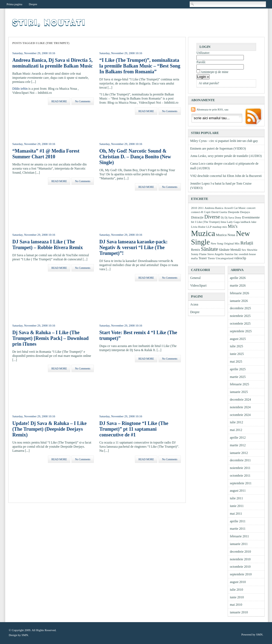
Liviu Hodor (198, 227)
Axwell (228, 208)
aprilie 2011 (238, 521)
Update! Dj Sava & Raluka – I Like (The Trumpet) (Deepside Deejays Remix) (50, 429)
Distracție (197, 218)
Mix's (233, 226)
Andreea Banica (214, 208)
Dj (222, 217)
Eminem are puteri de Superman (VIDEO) (218, 148)
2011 (201, 208)
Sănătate (209, 249)
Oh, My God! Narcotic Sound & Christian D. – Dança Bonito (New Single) (135, 157)
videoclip (240, 258)
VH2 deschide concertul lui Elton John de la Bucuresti (226, 176)
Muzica (203, 233)
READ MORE (59, 101)
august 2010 (238, 582)
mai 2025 (236, 362)
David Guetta (219, 212)
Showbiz (252, 250)
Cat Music (240, 208)
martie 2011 (238, 529)
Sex (244, 250)
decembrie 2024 (240, 400)
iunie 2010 (237, 597)
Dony (238, 217)
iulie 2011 (236, 498)
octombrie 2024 (240, 415)
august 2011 (238, 491)
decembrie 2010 (240, 552)
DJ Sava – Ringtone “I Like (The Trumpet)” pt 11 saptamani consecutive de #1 (134, 429)
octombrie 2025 (240, 324)
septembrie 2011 (241, 483)
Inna (223, 222)
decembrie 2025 (240, 308)
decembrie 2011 (240, 460)
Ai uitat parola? (209, 83)
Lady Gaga (233, 222)
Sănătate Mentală (230, 250)
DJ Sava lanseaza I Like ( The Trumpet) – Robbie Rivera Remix (48, 245)
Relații (247, 243)
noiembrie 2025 (240, 316)
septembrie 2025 (241, 331)
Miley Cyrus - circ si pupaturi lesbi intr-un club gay (224, 141)
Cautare (193, 4)
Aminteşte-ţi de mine (214, 72)
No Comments (83, 101)
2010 (194, 208)
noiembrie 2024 (240, 407)
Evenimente (251, 217)
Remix (196, 250)
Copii (207, 212)
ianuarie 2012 (239, 453)
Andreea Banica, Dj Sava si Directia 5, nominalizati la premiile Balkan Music (53, 63)
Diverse (212, 217)
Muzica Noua (225, 235)
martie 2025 (238, 377)
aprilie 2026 (238, 278)
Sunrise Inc (231, 254)
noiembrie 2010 (240, 559)
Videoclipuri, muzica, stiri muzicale (49, 23)
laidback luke (248, 222)
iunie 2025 (237, 354)
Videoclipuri (198, 285)
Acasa (194, 304)
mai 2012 (236, 430)
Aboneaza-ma (253, 117)
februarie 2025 (239, 384)
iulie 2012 (236, 422)
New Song (217, 243)
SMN (25, 635)
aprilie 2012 (238, 438)
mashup (217, 227)
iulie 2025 (236, 346)
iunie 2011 (237, 506)
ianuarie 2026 (239, 301)
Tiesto (211, 258)
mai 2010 (236, 605)
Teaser (202, 258)
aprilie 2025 (238, 369)
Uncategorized (224, 258)
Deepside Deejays (239, 212)
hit (193, 222)
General (195, 278)
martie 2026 (238, 285)
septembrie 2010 (241, 574)
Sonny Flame (199, 254)
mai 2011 (236, 514)
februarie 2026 (239, 293)
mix (225, 227)
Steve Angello (216, 254)
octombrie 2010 (240, 567)
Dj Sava (229, 217)
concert (251, 208)
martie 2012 (238, 445)
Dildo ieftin (20, 89)
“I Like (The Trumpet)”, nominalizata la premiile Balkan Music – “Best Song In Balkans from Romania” (140, 66)
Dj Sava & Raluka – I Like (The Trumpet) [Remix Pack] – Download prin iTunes (50, 338)
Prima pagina (14, 4)
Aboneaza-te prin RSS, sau (212, 109)
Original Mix (232, 243)
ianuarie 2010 (239, 612)
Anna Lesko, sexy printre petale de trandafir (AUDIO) (226, 156)
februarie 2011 (239, 536)
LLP (209, 227)
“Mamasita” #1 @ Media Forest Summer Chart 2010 (46, 154)
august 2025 (238, 339)
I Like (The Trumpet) (207, 222)
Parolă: (201, 62)
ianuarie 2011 (239, 544)
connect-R (197, 212)
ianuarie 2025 (239, 392)
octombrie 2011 (240, 476)
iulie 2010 (236, 590)
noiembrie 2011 (240, 468)
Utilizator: (203, 53)
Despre (33, 4)
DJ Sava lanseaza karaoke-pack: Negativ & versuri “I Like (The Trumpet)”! (134, 247)
